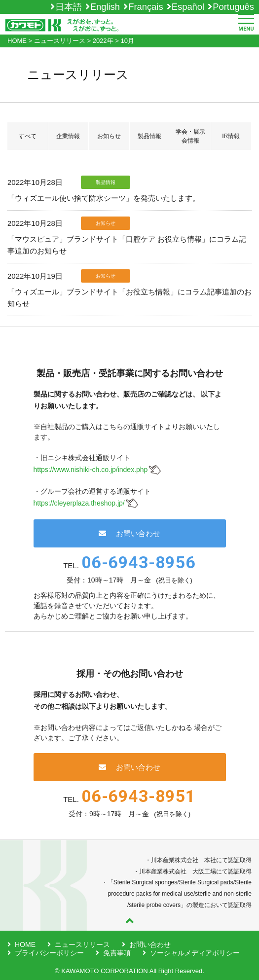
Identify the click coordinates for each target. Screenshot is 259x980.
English (105, 7)
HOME (25, 944)
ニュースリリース (82, 944)
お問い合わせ (129, 533)
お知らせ (109, 136)
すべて (28, 136)
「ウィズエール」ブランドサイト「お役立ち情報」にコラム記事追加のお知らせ (129, 298)
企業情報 (68, 136)
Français (146, 7)
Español (188, 7)
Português (233, 7)
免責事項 (117, 953)
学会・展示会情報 (190, 136)
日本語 (69, 7)
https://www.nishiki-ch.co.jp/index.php (91, 470)
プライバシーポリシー (49, 953)
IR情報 (231, 136)
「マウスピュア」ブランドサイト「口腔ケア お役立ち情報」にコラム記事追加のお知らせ (127, 245)
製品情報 (149, 136)
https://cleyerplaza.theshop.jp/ (79, 503)
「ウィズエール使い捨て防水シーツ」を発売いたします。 (104, 198)
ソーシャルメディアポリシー (195, 953)
